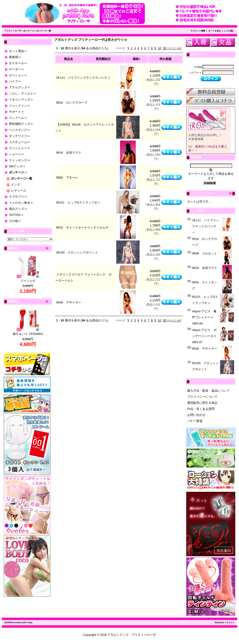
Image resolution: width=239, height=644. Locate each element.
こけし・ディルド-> (22, 93)
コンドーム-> (18, 118)
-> (18, 172)
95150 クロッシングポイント (77, 252)
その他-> (15, 221)
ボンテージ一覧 (44, 31)
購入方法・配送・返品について (208, 391)
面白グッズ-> (18, 209)
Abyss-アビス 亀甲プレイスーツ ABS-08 (204, 317)
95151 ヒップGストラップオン (78, 202)
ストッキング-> (19, 160)
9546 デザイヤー (69, 302)
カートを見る (214, 31)
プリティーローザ (13, 31)
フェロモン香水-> (21, 203)
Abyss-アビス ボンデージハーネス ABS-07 (206, 336)
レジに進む (229, 31)
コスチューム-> (19, 142)
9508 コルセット (205, 253)
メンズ (16, 185)
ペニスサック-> (19, 130)
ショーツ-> (16, 154)
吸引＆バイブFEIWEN (28, 334)
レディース (19, 191)
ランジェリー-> (19, 148)
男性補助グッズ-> (21, 124)
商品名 (69, 59)
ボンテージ (29, 31)
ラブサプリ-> (18, 197)
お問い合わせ (196, 415)
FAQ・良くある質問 (201, 409)
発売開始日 (103, 59)
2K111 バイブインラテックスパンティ (83, 78)
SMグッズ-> (17, 166)
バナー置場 (195, 421)
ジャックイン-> (19, 106)
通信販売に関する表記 (202, 403)
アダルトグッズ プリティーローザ (132, 635)
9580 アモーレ (67, 178)
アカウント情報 (198, 31)
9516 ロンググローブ (72, 103)
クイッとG (28, 281)
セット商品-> (18, 51)
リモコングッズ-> (21, 100)
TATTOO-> (16, 215)
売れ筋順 (165, 59)
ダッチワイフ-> (19, 136)
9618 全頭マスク (69, 153)
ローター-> (16, 69)
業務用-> (15, 57)
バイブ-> (15, 81)
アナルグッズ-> (19, 87)
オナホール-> (18, 63)
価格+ (137, 59)
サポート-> (16, 112)
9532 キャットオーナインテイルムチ (82, 227)
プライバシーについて (202, 397)
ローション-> (18, 75)
